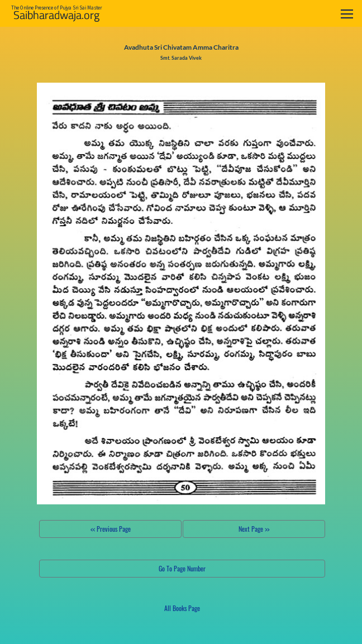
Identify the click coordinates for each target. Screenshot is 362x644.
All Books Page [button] (182, 608)
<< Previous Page (111, 529)
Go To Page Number (182, 568)
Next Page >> (254, 529)
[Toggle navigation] (347, 14)
